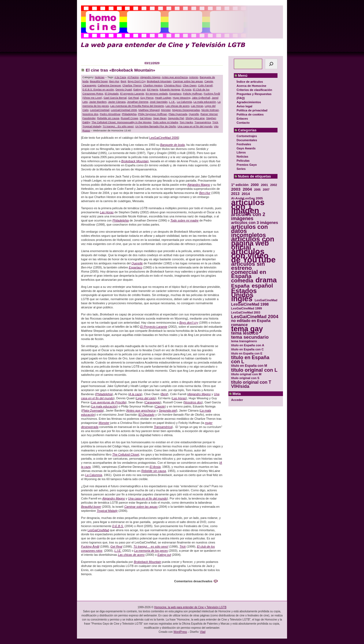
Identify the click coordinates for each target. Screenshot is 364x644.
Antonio (194, 77)
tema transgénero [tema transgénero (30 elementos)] (244, 341)
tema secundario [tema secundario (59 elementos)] (250, 337)
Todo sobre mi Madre (165, 122)
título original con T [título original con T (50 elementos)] (251, 382)
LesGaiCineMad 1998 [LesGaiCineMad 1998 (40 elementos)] (250, 304)
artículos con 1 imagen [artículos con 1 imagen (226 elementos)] (248, 206)
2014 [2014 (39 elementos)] (246, 194)
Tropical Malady (92, 126)
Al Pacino (133, 77)
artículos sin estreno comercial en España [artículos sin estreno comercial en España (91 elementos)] (249, 270)
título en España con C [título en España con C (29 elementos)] (247, 349)
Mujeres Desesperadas (186, 110)
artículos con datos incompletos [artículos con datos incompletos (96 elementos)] (250, 231)
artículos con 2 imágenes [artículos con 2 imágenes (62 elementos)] (248, 217)
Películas (243, 161)
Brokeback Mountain (159, 81)
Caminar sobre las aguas (188, 81)
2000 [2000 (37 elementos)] (255, 185)
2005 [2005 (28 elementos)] (257, 190)
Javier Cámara (117, 102)
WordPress (180, 632)
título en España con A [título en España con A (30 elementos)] (248, 345)
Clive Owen (190, 85)
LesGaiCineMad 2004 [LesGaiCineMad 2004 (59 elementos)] (255, 317)
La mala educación (205, 102)
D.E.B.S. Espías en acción (98, 89)
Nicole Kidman (210, 110)
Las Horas (197, 106)
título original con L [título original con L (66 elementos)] (254, 370)
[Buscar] (271, 64)
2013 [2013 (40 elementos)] (235, 194)
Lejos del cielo (146, 398)
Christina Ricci (173, 85)
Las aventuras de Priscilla (108, 402)
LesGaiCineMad (100, 110)
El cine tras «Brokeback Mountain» (120, 70)
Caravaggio (89, 85)
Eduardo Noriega (170, 89)
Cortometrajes (247, 136)
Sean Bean (160, 118)
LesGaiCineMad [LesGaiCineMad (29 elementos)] (266, 300)
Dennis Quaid (124, 89)
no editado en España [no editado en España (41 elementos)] (251, 321)
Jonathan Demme (138, 102)
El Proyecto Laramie (154, 327)
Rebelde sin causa (108, 118)
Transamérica (203, 122)
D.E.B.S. (118, 526)
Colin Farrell (205, 85)
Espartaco (175, 94)
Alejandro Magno (150, 77)
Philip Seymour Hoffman (153, 114)
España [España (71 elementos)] (240, 286)
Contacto (243, 123)
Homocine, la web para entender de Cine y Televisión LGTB (190, 607)
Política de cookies (250, 114)
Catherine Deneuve (109, 85)
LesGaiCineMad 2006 (124, 110)
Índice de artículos (250, 82)
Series (241, 169)
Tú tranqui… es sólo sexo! (151, 546)
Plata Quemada (178, 114)
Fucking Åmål (90, 546)
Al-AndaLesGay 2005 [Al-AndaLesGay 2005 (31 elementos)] (247, 198)
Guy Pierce (147, 98)
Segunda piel (168, 410)
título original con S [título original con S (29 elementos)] (245, 378)
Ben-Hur (114, 81)
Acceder (237, 400)
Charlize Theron (132, 85)
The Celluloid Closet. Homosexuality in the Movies (121, 122)
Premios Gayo (247, 165)
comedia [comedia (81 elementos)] (242, 281)
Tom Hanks (186, 122)
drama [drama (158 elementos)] (266, 280)
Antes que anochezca (175, 77)
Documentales (247, 140)
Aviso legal (244, 106)
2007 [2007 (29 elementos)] (266, 190)
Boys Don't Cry (137, 81)
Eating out (139, 89)
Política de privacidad (252, 110)
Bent (123, 81)
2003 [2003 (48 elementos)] (236, 189)
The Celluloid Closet (126, 454)
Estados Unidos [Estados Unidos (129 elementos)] (244, 293)
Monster (166, 110)
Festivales (244, 144)
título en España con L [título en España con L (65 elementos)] (250, 360)
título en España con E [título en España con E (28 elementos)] (247, 353)
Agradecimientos (249, 102)
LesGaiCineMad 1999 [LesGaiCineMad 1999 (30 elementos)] (247, 308)
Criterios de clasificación (254, 90)
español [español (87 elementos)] (262, 286)
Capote (209, 81)
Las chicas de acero (177, 106)
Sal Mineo (146, 118)
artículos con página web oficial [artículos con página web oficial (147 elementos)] (253, 243)
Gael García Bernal (115, 98)
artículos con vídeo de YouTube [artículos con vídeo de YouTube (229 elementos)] (253, 255)
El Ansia (186, 89)
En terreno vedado (157, 94)
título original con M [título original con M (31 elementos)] (246, 374)
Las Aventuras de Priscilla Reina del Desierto (137, 106)
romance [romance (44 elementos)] (239, 325)
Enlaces (242, 119)
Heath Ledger (163, 98)
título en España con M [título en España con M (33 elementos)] (249, 366)
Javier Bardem (98, 102)
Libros (241, 152)
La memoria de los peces (151, 551)
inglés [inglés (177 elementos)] (242, 299)
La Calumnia (184, 102)
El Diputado (112, 94)
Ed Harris (153, 89)
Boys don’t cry (189, 323)
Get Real (133, 98)
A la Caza (120, 77)
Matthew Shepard (149, 110)
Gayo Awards (246, 148)
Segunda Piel (176, 118)
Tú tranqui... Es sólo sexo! (118, 126)
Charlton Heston (153, 85)
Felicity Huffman (193, 94)
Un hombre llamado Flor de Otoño (156, 126)
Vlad (203, 632)
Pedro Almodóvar (110, 114)
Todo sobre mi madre (184, 220)
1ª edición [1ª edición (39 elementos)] (240, 185)
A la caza (135, 394)
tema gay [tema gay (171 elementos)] (247, 329)
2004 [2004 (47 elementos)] (247, 189)
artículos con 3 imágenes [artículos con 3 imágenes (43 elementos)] (255, 223)
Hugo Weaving (182, 98)
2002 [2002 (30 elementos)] (274, 185)
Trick (215, 122)
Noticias (242, 156)
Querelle (194, 114)
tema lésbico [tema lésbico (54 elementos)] (245, 333)
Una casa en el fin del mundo (195, 126)
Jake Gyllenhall (201, 98)
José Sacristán (159, 102)
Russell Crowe (130, 118)
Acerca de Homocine (251, 86)
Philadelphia (129, 114)
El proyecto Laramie (132, 94)
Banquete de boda (172, 145)
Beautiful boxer (99, 81)
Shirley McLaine (195, 118)
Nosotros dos (90, 114)
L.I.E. (172, 102)
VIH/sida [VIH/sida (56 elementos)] (240, 386)
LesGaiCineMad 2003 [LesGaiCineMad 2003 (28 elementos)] (246, 312)
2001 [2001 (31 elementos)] (264, 185)
